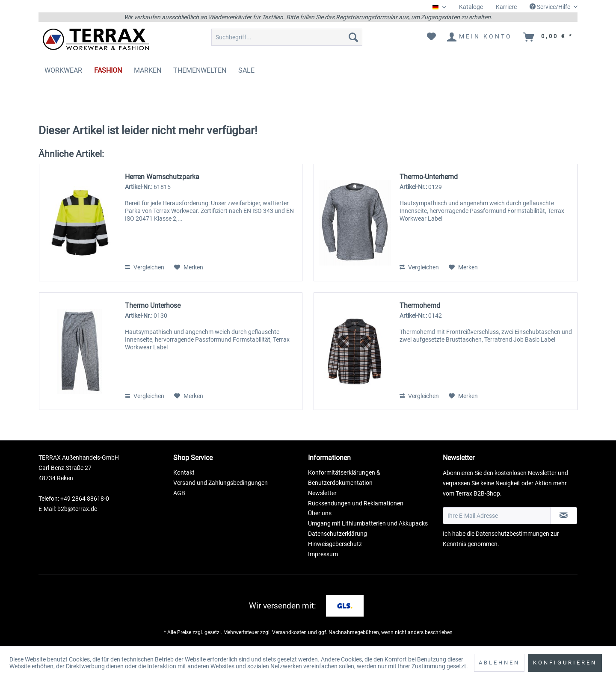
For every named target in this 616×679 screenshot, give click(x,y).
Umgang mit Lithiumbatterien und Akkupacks (368, 523)
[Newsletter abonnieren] (564, 516)
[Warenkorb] (549, 37)
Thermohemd (420, 306)
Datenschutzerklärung (338, 534)
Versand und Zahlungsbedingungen (221, 483)
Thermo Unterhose (153, 306)
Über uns (320, 513)
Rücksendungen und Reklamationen (356, 503)
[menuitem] (471, 7)
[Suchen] (353, 37)
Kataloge (471, 7)
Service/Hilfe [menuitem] (551, 7)
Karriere (506, 7)
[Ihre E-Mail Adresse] (497, 516)
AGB (179, 493)
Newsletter (322, 493)
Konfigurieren (565, 663)
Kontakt (184, 472)
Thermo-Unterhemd (429, 177)
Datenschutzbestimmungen (512, 534)
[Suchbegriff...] (287, 37)
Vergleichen (145, 267)
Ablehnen (499, 663)
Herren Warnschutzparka (162, 177)
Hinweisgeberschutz (335, 544)
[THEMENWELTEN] (200, 70)
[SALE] (246, 70)
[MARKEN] (148, 70)
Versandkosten (289, 632)
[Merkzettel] (431, 37)
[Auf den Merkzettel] (189, 267)
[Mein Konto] (480, 37)
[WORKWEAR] (63, 70)
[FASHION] (108, 70)
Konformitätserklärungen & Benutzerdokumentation (344, 478)
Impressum (323, 554)
